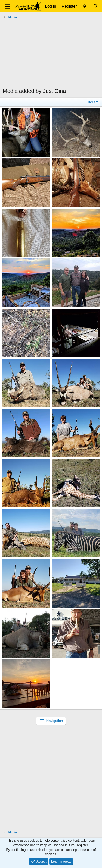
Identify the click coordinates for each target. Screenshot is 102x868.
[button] (7, 6)
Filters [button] (90, 102)
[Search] (96, 6)
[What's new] (85, 6)
